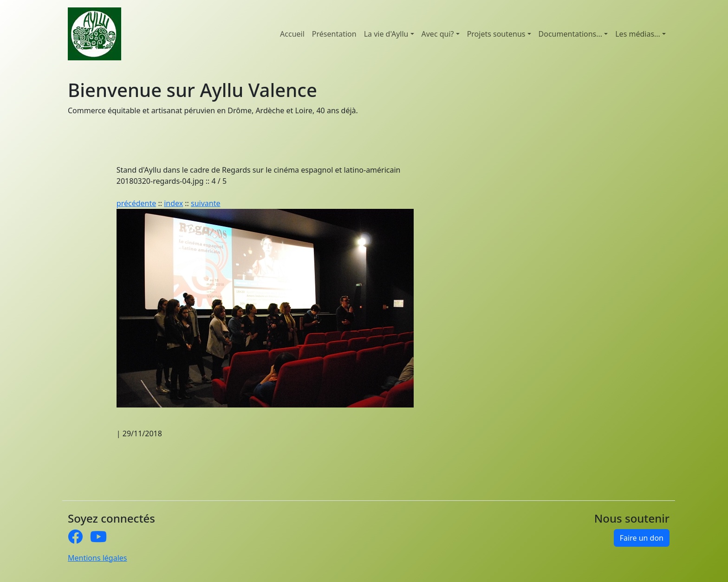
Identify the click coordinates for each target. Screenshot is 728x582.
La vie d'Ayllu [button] (386, 34)
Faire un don (642, 538)
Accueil (292, 34)
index (173, 203)
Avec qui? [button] (438, 34)
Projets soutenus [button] (496, 34)
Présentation (334, 34)
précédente (136, 203)
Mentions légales (97, 558)
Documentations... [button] (571, 34)
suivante (205, 203)
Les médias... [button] (638, 34)
